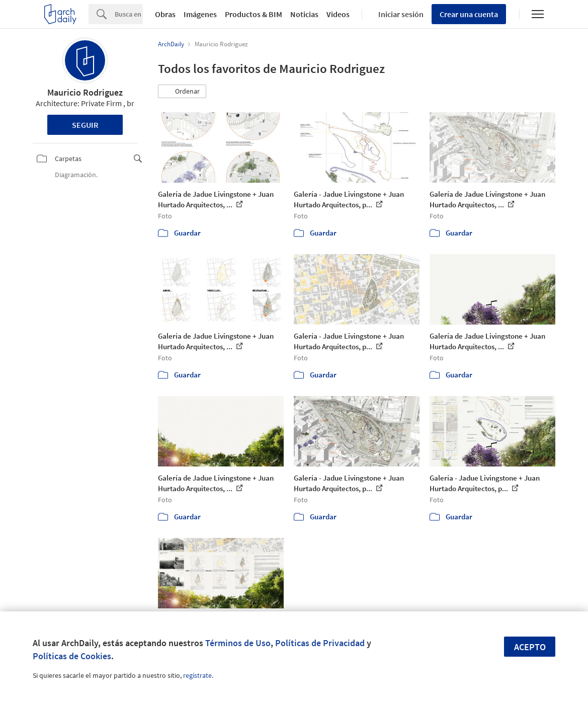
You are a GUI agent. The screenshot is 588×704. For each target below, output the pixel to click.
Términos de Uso (238, 643)
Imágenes (200, 14)
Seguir (85, 125)
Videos (338, 14)
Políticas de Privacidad (320, 643)
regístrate (197, 675)
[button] (182, 92)
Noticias (304, 14)
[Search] (129, 14)
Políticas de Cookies (72, 656)
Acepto (530, 647)
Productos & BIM (254, 14)
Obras (165, 14)
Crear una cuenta (469, 14)
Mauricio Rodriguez (85, 92)
